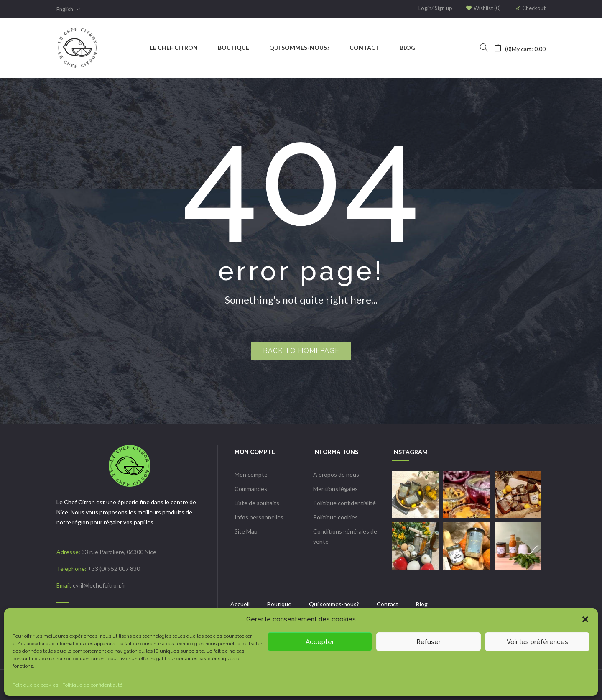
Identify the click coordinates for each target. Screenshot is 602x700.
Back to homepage (301, 351)
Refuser (429, 642)
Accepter (320, 642)
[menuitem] (174, 48)
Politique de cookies (35, 685)
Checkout (534, 8)
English (68, 9)
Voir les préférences (537, 642)
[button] (585, 619)
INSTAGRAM (410, 452)
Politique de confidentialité (92, 685)
